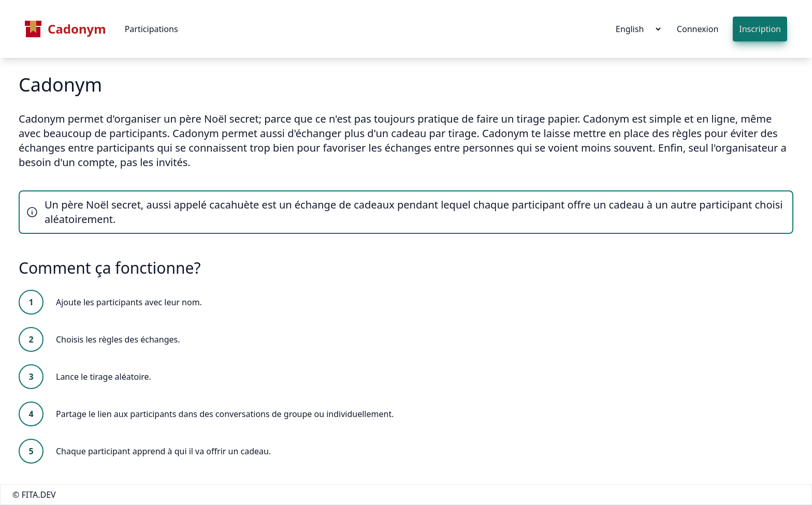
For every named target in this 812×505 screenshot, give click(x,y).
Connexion (698, 29)
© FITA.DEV (34, 495)
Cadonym (66, 29)
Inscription (760, 29)
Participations (151, 29)
